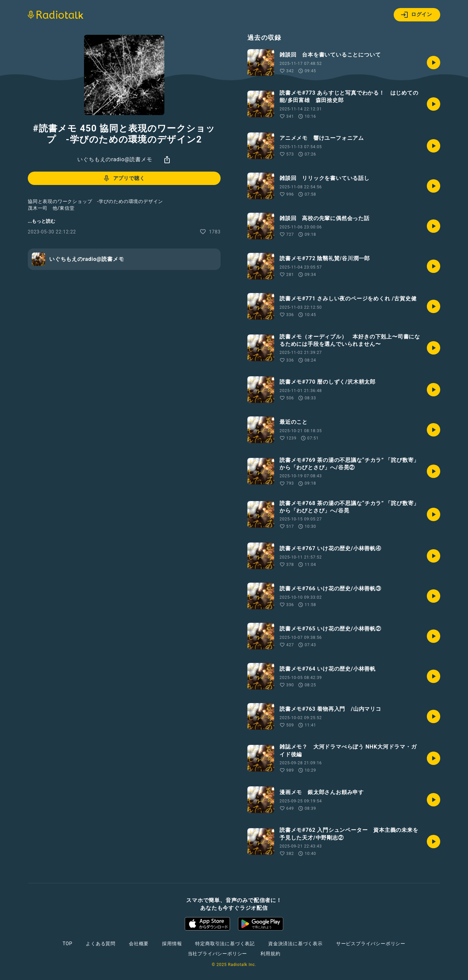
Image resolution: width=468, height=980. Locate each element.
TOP (67, 944)
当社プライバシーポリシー (218, 954)
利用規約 (270, 954)
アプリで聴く (124, 178)
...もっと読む (42, 221)
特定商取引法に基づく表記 (225, 944)
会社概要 (139, 944)
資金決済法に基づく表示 (295, 944)
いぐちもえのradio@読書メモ (115, 159)
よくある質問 (101, 944)
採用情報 (172, 944)
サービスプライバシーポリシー (371, 944)
